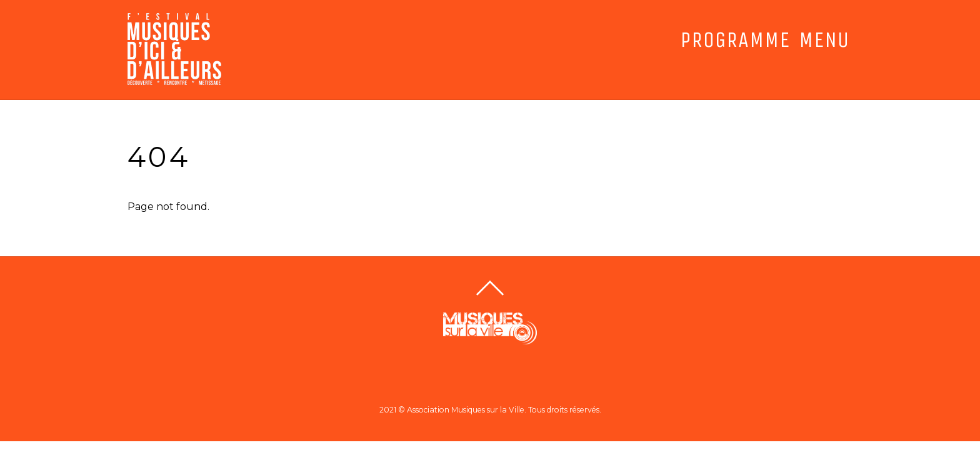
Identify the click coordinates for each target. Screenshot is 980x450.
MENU (824, 40)
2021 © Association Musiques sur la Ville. (453, 410)
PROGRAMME (735, 40)
